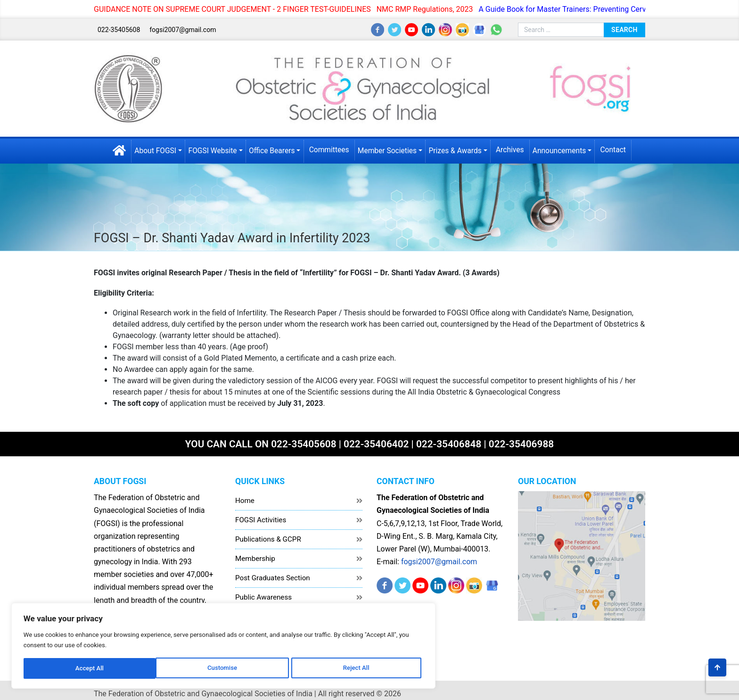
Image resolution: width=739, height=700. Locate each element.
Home (245, 494)
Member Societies (388, 149)
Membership (255, 552)
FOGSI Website (209, 149)
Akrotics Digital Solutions (603, 687)
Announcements (564, 149)
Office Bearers (270, 149)
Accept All (184, 661)
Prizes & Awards (457, 149)
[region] (123, 632)
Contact (619, 148)
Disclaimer (252, 629)
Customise (62, 661)
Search (624, 29)
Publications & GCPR (268, 533)
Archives (513, 148)
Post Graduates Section (273, 571)
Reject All (123, 661)
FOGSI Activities (261, 513)
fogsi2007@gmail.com (183, 29)
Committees (328, 148)
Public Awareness (263, 591)
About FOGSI (150, 149)
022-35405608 (119, 29)
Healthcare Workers (267, 610)
